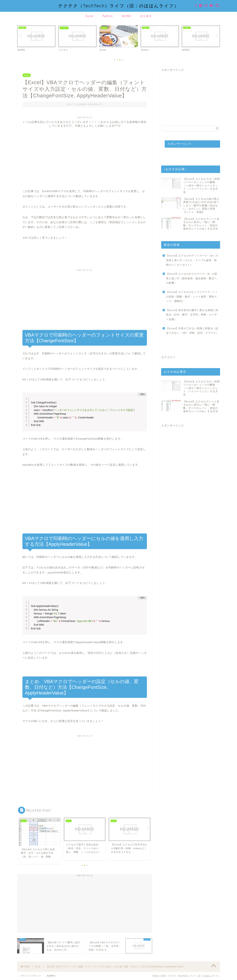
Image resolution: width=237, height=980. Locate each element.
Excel (90, 16)
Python (108, 16)
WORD (127, 16)
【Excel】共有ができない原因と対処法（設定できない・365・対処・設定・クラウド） (192, 331)
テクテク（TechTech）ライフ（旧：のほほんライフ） (118, 6)
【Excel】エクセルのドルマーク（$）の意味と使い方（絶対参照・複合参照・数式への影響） (192, 278)
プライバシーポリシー (31, 976)
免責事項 (51, 976)
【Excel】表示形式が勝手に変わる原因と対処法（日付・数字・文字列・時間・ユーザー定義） (192, 315)
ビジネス (146, 16)
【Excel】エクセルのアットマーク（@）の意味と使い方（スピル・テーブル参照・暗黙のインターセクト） (192, 260)
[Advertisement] (85, 153)
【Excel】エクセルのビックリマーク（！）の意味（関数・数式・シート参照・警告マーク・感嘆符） (192, 297)
